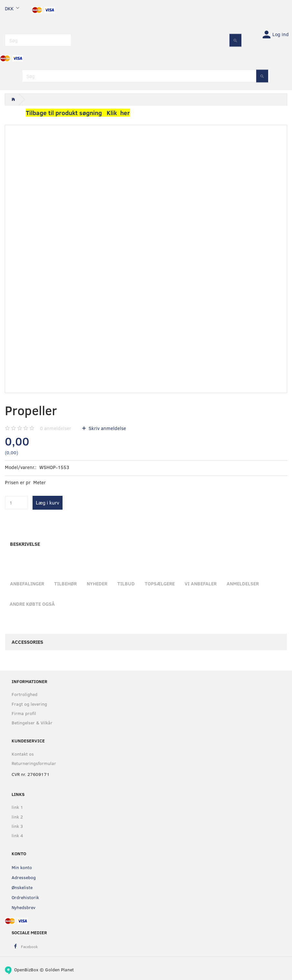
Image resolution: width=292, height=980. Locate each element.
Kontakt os (23, 754)
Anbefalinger (27, 583)
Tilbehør (65, 583)
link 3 (17, 826)
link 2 (17, 817)
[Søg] (235, 40)
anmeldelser (56, 428)
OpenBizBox (26, 970)
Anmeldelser (243, 583)
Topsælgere (160, 583)
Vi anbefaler (201, 583)
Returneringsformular (34, 763)
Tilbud (126, 583)
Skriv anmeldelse (107, 428)
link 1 (17, 807)
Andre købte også (32, 604)
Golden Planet (59, 970)
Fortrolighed (24, 694)
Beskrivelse (25, 544)
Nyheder (97, 583)
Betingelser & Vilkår (32, 723)
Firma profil (24, 713)
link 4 (17, 835)
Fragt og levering (29, 704)
